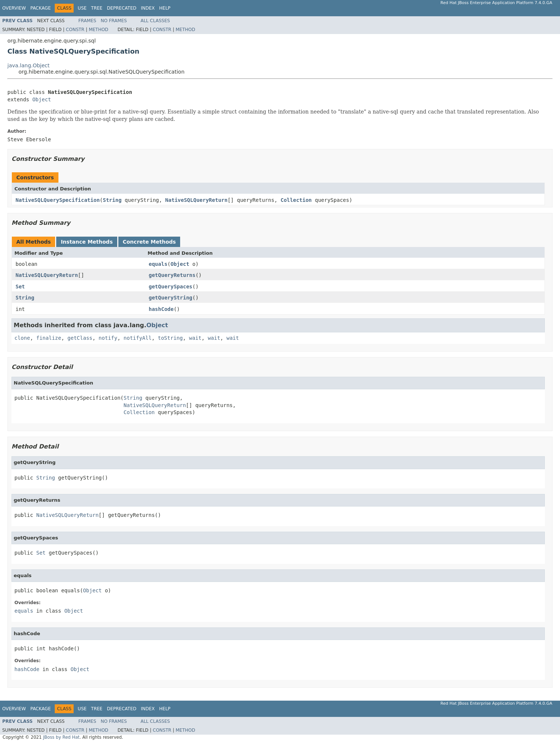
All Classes (155, 21)
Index (148, 8)
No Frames (114, 21)
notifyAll (138, 338)
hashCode (161, 309)
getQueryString (171, 298)
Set (20, 287)
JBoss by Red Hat (61, 737)
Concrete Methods (149, 242)
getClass (80, 338)
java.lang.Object (28, 65)
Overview (14, 8)
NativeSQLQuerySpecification (58, 200)
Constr (75, 30)
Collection (296, 200)
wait (195, 338)
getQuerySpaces (171, 287)
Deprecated (122, 8)
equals (158, 264)
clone (22, 338)
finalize (49, 338)
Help (165, 8)
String (112, 200)
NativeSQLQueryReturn (197, 200)
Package (41, 8)
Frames (87, 21)
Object (42, 99)
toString (170, 338)
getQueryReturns (172, 275)
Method (99, 30)
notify (108, 338)
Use (82, 8)
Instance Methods (87, 242)
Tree (97, 8)
